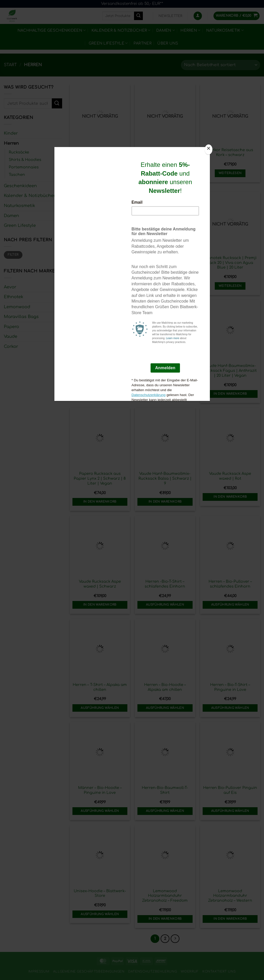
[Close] (209, 149)
